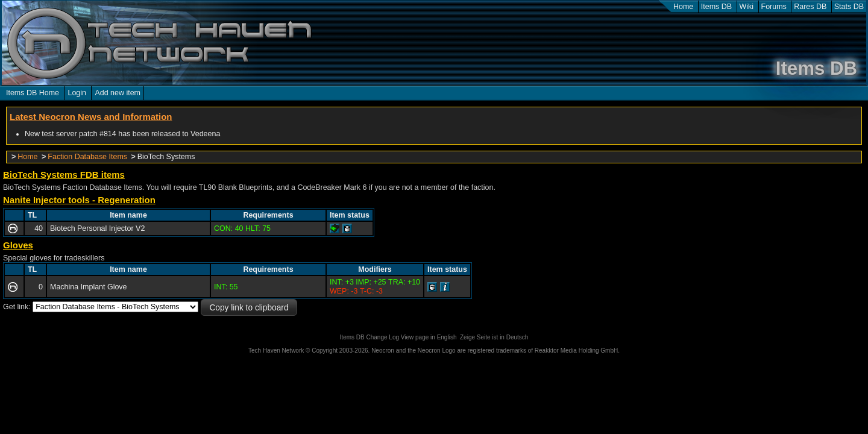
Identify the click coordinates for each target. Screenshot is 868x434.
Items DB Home (33, 93)
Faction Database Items (87, 157)
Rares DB (810, 7)
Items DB (716, 7)
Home (683, 7)
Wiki (747, 7)
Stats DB (849, 7)
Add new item (118, 93)
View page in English (429, 337)
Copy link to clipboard (249, 308)
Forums (774, 7)
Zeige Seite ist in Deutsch (494, 337)
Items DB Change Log (370, 337)
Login (77, 93)
